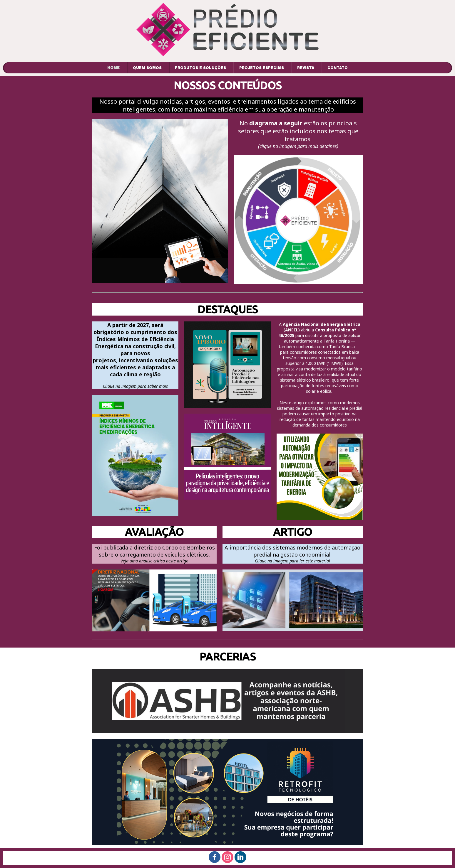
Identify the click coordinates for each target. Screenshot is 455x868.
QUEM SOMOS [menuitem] (147, 68)
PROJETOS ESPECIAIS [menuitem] (262, 68)
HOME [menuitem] (113, 68)
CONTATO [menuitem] (338, 68)
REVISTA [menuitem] (306, 68)
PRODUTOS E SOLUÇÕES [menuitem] (200, 68)
